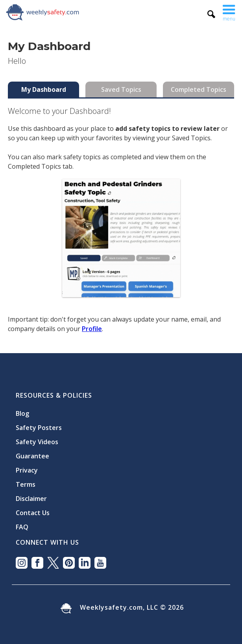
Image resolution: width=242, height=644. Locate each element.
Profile (92, 329)
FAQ (22, 527)
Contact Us (33, 513)
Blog (22, 413)
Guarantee (32, 456)
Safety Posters (39, 428)
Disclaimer (31, 499)
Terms (26, 484)
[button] (229, 12)
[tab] (43, 89)
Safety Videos (37, 442)
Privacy (27, 470)
